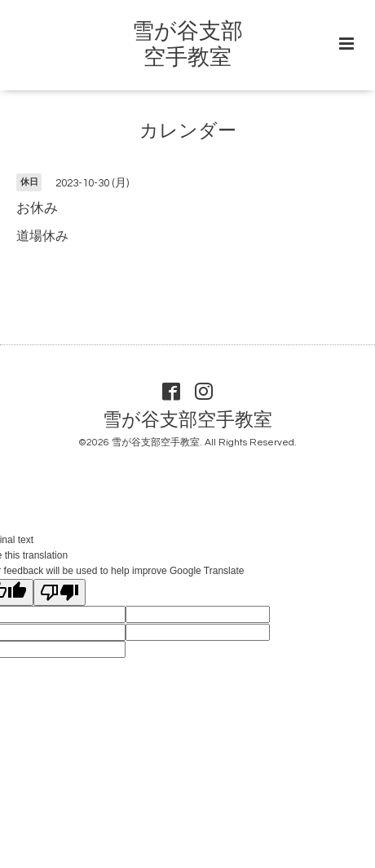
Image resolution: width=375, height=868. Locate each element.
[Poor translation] (60, 592)
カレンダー (188, 132)
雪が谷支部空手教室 (187, 420)
